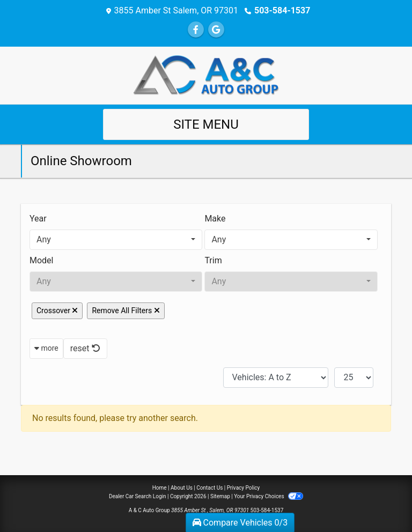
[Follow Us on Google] (216, 30)
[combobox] (116, 240)
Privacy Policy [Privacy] (244, 488)
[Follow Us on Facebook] (196, 30)
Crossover (57, 311)
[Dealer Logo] (206, 75)
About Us (182, 488)
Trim (213, 260)
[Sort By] (276, 378)
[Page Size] (354, 378)
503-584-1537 (282, 10)
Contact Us (209, 488)
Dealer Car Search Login (138, 496)
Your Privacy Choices (268, 496)
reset (85, 348)
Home (160, 488)
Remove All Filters (126, 311)
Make (215, 219)
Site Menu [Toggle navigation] (206, 124)
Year (38, 219)
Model (42, 260)
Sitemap (220, 496)
